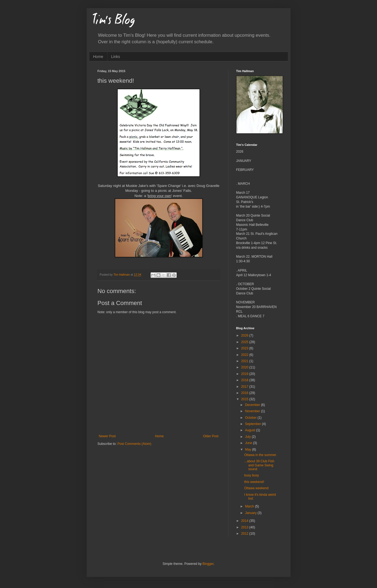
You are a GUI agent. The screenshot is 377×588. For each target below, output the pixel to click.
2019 (245, 374)
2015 (245, 399)
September (253, 424)
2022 (245, 355)
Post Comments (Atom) (134, 444)
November (253, 411)
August (250, 430)
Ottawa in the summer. (260, 455)
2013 (245, 527)
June (249, 443)
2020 (245, 367)
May (248, 450)
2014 (245, 521)
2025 (245, 342)
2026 (245, 335)
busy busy (251, 475)
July (248, 437)
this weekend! (254, 482)
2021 (245, 361)
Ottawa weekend (256, 488)
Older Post (211, 436)
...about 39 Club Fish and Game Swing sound (259, 465)
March (250, 506)
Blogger (208, 564)
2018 (245, 380)
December (253, 405)
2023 (245, 348)
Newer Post (107, 436)
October (251, 418)
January (251, 513)
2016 (245, 393)
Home (98, 57)
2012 (245, 534)
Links (116, 57)
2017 (245, 387)
